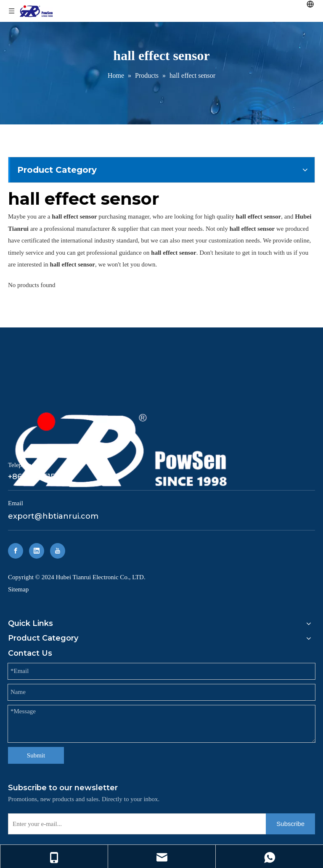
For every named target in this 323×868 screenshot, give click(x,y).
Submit (36, 755)
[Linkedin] (37, 551)
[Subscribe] (290, 824)
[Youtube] (58, 551)
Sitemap (18, 589)
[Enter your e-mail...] (135, 824)
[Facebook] (16, 551)
